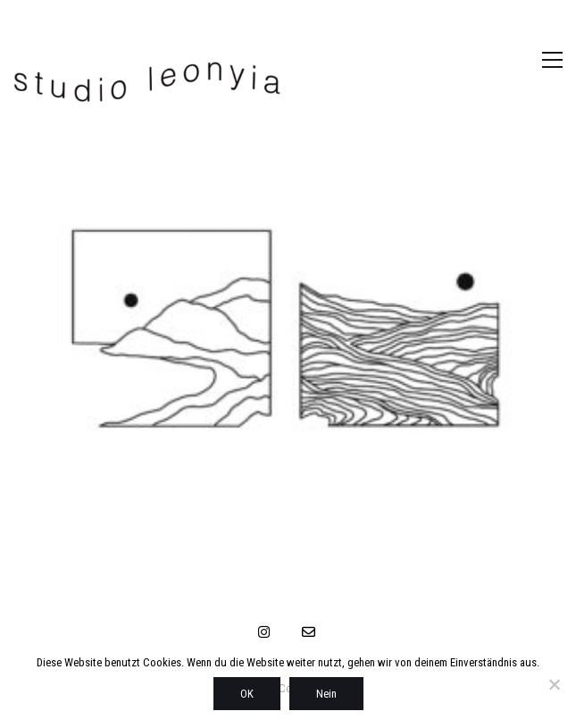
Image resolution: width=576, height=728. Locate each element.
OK (247, 694)
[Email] (308, 632)
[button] (534, 60)
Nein (326, 694)
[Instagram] (263, 632)
